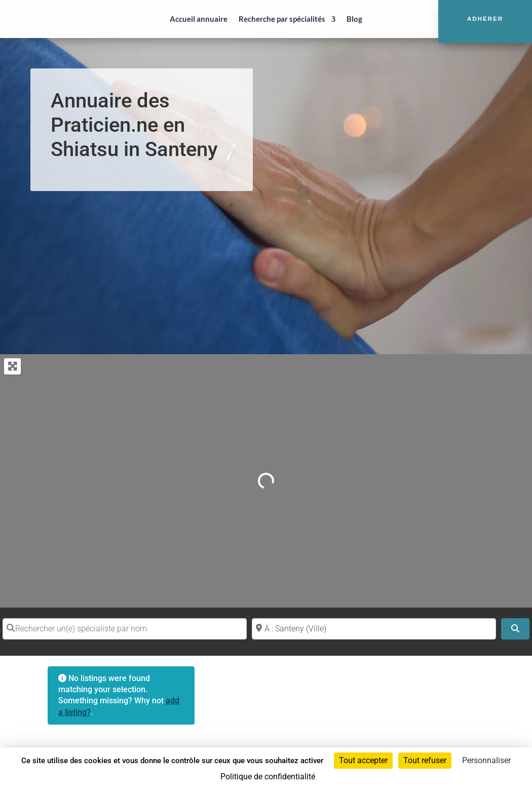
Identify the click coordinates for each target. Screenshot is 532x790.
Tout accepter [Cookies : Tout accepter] (363, 760)
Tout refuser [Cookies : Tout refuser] (425, 760)
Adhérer (485, 19)
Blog (354, 19)
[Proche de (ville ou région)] (374, 629)
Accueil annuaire (199, 19)
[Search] (515, 629)
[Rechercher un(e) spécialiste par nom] (125, 629)
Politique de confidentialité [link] (268, 777)
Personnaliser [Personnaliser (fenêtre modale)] (486, 760)
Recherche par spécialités (282, 19)
